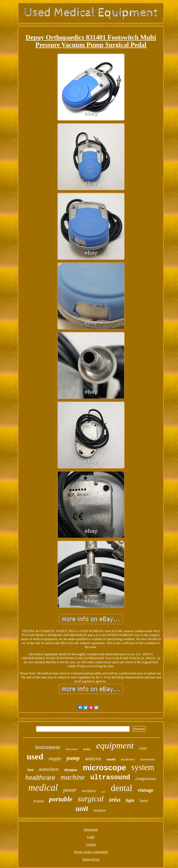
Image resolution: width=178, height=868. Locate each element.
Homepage (91, 829)
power (70, 790)
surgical (91, 799)
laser (144, 801)
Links (91, 837)
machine (73, 777)
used (35, 756)
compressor (146, 779)
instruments (148, 759)
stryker (87, 749)
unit (82, 808)
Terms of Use (91, 859)
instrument (48, 747)
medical (43, 788)
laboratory (72, 749)
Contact (91, 844)
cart (103, 792)
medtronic (128, 759)
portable (61, 799)
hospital (39, 801)
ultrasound (110, 778)
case (143, 748)
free (30, 770)
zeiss (115, 800)
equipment (115, 745)
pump (73, 758)
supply (55, 759)
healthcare (40, 778)
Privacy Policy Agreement (91, 852)
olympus (71, 770)
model (111, 759)
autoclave (49, 769)
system (143, 767)
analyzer (93, 759)
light (130, 800)
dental (122, 788)
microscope (104, 768)
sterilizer (89, 791)
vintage (145, 790)
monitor (100, 810)
